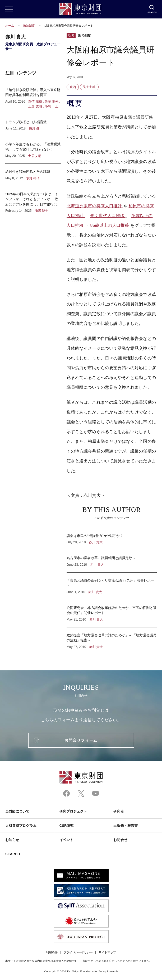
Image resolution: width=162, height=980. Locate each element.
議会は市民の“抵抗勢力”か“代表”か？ (112, 539)
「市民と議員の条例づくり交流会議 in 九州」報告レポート (112, 586)
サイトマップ (107, 952)
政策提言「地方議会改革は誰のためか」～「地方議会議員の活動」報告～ (112, 638)
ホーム (10, 26)
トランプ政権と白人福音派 (33, 125)
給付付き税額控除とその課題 (33, 175)
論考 (71, 36)
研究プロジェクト (73, 811)
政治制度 (29, 26)
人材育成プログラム (21, 826)
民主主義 (89, 87)
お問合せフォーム (81, 740)
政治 (73, 87)
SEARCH (13, 854)
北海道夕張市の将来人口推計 (95, 206)
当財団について (17, 811)
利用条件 (52, 952)
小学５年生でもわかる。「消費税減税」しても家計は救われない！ (33, 150)
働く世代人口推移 (108, 216)
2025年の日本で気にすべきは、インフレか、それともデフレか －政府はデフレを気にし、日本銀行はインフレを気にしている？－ (33, 200)
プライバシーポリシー (78, 952)
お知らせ (12, 840)
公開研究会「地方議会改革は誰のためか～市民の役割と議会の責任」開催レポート (112, 614)
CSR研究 (67, 826)
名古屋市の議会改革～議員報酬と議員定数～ (112, 561)
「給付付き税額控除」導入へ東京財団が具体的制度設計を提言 (33, 98)
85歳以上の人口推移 (110, 225)
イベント (66, 840)
